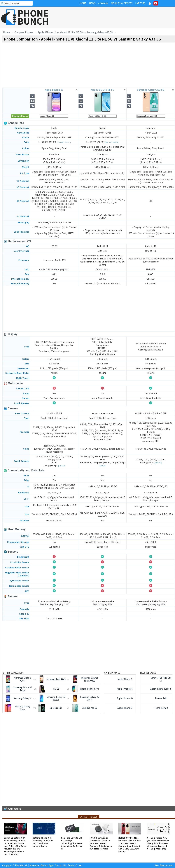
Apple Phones (112, 673)
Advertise (34, 865)
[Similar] (62, 466)
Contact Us (60, 865)
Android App (47, 865)
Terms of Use (75, 865)
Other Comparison (13, 673)
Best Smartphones (164, 865)
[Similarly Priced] (64, 142)
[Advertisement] (120, 17)
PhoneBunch (21, 865)
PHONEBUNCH (33, 17)
